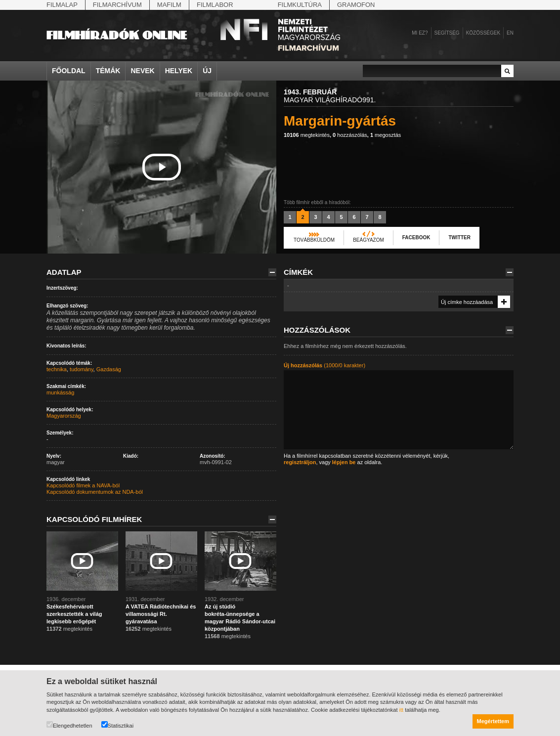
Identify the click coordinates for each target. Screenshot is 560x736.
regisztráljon (300, 462)
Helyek (179, 71)
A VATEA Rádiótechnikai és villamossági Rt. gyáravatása (161, 614)
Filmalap (62, 5)
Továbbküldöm (314, 240)
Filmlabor (215, 5)
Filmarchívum (117, 5)
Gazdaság (109, 369)
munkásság (60, 392)
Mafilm (169, 5)
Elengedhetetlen (69, 725)
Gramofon (356, 5)
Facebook (416, 238)
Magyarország (64, 416)
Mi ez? (420, 33)
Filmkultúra (300, 5)
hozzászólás (350, 135)
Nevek (142, 71)
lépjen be (344, 462)
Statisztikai (118, 725)
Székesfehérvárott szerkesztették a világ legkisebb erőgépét (74, 614)
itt (402, 710)
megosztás (386, 135)
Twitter (459, 238)
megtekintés (307, 135)
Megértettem (493, 721)
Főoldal (69, 71)
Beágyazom (368, 240)
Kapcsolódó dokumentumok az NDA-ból (95, 492)
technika (57, 369)
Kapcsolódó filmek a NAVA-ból (83, 485)
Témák (108, 71)
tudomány (82, 369)
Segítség (447, 33)
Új (207, 71)
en (510, 33)
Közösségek (483, 33)
